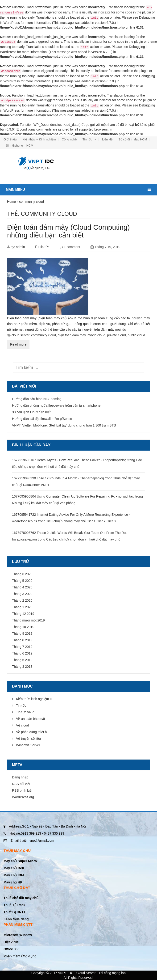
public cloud (136, 335)
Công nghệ (69, 139)
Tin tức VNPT (26, 712)
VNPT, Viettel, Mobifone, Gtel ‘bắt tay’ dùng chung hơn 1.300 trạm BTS (64, 425)
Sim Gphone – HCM (20, 146)
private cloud (116, 335)
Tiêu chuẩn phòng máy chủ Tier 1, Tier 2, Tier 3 (81, 521)
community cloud (43, 335)
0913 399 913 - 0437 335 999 (37, 833)
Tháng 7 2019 (22, 647)
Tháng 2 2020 (22, 600)
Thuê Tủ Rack (14, 905)
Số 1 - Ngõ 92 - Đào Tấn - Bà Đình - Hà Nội (47, 826)
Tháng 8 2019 (22, 640)
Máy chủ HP (13, 882)
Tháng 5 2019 (22, 660)
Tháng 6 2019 (22, 653)
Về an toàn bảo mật (31, 719)
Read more (18, 344)
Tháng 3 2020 (22, 594)
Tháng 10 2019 (23, 627)
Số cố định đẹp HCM (133, 139)
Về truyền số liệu (28, 739)
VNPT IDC (66, 973)
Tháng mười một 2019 (28, 620)
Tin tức (87, 139)
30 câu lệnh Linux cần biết (31, 412)
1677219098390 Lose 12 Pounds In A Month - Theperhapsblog (58, 478)
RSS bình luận (23, 790)
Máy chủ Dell (14, 868)
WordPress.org (23, 797)
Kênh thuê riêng (16, 919)
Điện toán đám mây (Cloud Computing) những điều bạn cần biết (68, 231)
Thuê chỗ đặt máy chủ (21, 898)
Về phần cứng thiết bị (32, 732)
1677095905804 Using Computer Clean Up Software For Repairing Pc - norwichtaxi (73, 496)
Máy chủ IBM (14, 875)
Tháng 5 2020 (22, 581)
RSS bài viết (21, 784)
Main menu (78, 188)
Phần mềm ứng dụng (20, 956)
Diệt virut (11, 942)
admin (20, 247)
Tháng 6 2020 (22, 574)
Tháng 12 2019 (23, 614)
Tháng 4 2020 (22, 587)
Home (11, 202)
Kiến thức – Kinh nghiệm (39, 139)
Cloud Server (86, 973)
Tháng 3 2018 (22, 667)
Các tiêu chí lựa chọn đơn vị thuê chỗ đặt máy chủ (83, 539)
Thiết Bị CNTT (14, 912)
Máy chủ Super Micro (20, 861)
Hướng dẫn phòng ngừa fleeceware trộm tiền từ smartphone (56, 406)
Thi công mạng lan (112, 973)
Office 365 (11, 949)
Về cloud (23, 725)
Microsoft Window (18, 935)
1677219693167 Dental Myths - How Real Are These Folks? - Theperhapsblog (69, 460)
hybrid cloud (96, 335)
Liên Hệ (107, 139)
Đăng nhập (20, 777)
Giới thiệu (10, 139)
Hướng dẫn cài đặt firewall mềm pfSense (42, 419)
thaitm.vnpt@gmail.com (32, 841)
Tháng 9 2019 (22, 634)
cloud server (20, 335)
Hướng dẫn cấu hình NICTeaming (37, 399)
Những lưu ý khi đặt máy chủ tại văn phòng (44, 503)
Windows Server (28, 745)
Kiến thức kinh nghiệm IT (34, 699)
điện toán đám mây (72, 335)
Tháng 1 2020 (22, 607)
